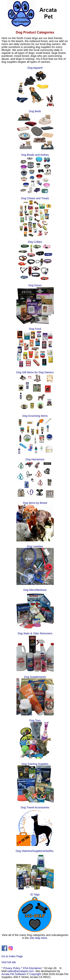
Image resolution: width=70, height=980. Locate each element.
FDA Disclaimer (32, 968)
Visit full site (9, 962)
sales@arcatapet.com (21, 971)
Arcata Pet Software (14, 974)
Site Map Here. (39, 938)
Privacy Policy (12, 968)
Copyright (35, 974)
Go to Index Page (12, 956)
